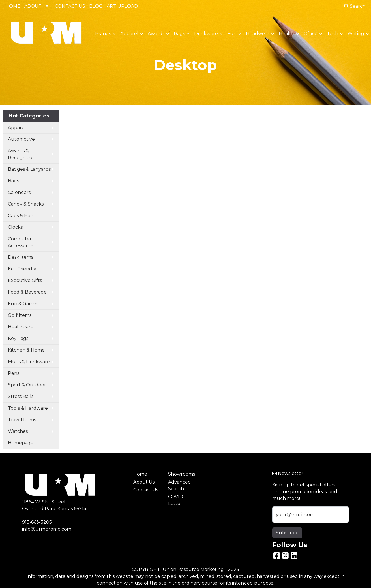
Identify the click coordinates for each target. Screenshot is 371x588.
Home (140, 474)
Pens (14, 373)
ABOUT (33, 6)
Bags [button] (179, 34)
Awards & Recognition (22, 154)
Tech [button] (333, 34)
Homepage (21, 443)
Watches (18, 431)
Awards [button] (156, 34)
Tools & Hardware (28, 408)
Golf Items (20, 315)
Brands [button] (103, 34)
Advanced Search (180, 485)
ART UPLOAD (122, 6)
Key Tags (18, 338)
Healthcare (21, 327)
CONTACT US (70, 6)
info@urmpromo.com (47, 529)
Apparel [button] (129, 34)
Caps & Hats (21, 216)
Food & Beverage (27, 292)
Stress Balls (21, 396)
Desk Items (21, 257)
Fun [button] (232, 34)
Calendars (19, 192)
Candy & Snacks (26, 204)
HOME (13, 6)
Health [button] (287, 34)
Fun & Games (23, 304)
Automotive (21, 139)
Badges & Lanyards (29, 169)
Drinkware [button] (206, 34)
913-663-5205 (37, 522)
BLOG (96, 6)
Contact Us (146, 490)
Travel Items (22, 420)
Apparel (17, 128)
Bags (13, 181)
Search (355, 6)
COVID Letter (176, 500)
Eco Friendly (22, 269)
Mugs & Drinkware (29, 362)
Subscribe (287, 533)
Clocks (15, 227)
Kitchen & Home (26, 350)
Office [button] (311, 34)
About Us (144, 482)
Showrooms (182, 474)
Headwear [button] (258, 34)
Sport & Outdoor (27, 385)
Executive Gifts (25, 280)
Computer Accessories (21, 242)
